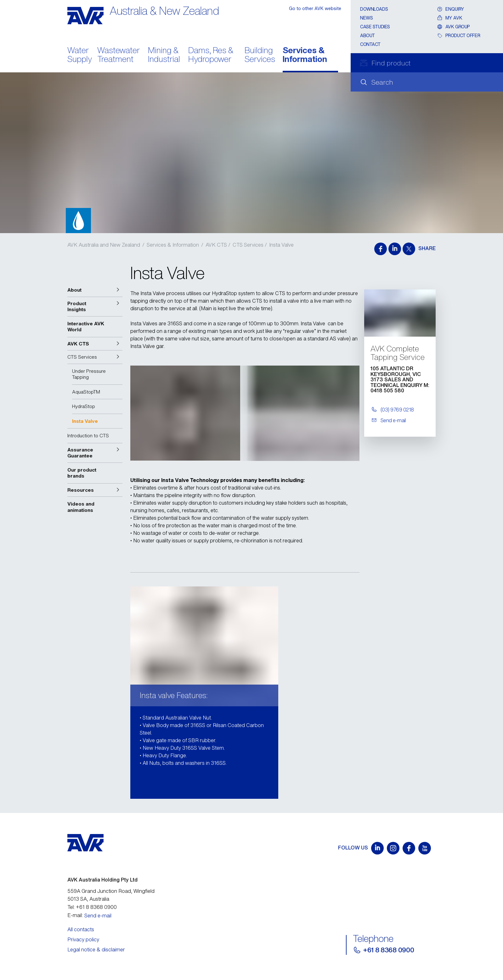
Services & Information (305, 55)
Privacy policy (83, 939)
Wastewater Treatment (119, 55)
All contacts (81, 929)
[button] (95, 290)
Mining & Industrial (164, 55)
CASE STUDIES (375, 27)
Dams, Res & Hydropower (211, 55)
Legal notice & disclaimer (96, 949)
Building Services (260, 55)
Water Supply (80, 55)
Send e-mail (98, 916)
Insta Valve (281, 245)
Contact (370, 44)
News (366, 18)
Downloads (374, 9)
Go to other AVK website (315, 8)
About (367, 35)
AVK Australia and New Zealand (104, 245)
